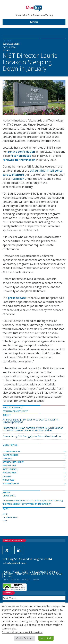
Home (6, 572)
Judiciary (7, 476)
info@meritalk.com (14, 563)
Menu (34, 22)
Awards (36, 574)
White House (8, 480)
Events (27, 572)
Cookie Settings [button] (24, 638)
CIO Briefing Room (11, 451)
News (16, 572)
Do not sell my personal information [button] (22, 632)
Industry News (10, 473)
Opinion (54, 572)
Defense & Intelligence (13, 462)
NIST (25, 411)
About (5, 580)
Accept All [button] (46, 638)
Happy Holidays (10, 469)
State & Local (53, 574)
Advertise (15, 580)
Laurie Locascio (10, 517)
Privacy (36, 580)
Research (40, 572)
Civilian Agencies (12, 411)
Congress (7, 459)
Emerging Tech (9, 466)
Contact (26, 580)
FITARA (8, 576)
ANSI (5, 514)
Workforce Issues (11, 483)
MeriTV (8, 574)
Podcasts (22, 574)
